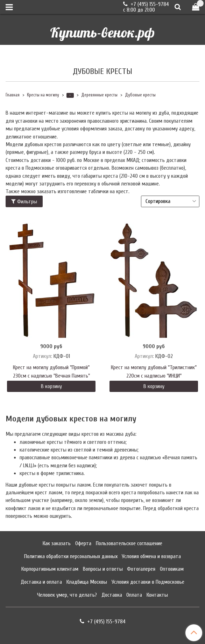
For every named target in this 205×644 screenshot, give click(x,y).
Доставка (112, 595)
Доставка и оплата (41, 582)
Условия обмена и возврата (151, 556)
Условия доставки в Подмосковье (148, 582)
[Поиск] (178, 7)
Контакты (157, 595)
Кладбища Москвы (87, 582)
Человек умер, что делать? (67, 595)
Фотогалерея (141, 569)
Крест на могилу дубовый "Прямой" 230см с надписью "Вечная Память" (51, 372)
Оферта (83, 543)
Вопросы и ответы (103, 569)
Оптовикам (172, 569)
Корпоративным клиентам (50, 569)
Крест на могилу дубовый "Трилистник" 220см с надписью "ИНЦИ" (154, 372)
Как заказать (57, 543)
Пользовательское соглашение (129, 543)
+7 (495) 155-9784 (149, 4)
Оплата (134, 595)
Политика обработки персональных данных (71, 556)
